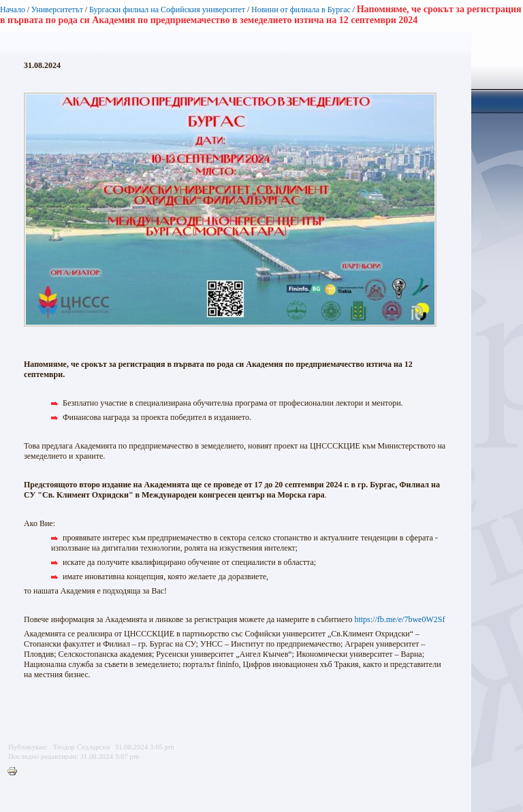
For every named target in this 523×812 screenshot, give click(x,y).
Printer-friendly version (16, 772)
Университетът (57, 10)
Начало (13, 10)
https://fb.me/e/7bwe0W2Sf (399, 619)
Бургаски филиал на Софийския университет (167, 10)
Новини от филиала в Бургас (301, 10)
